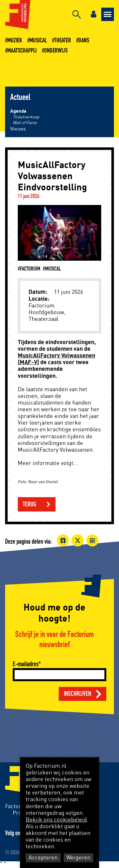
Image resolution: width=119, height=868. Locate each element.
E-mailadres (26, 664)
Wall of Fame (25, 123)
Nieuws (18, 129)
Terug (30, 504)
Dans (84, 40)
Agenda (18, 111)
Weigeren (78, 858)
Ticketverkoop (26, 117)
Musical (38, 40)
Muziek (15, 40)
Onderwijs (56, 51)
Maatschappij (22, 51)
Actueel (20, 97)
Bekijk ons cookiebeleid (56, 820)
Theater (63, 40)
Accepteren (43, 858)
